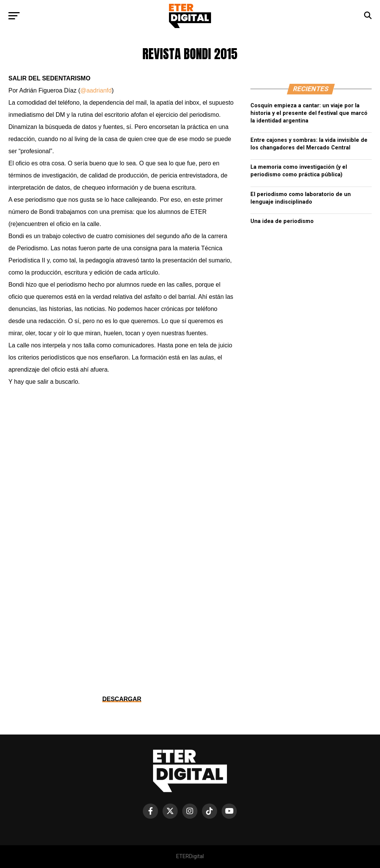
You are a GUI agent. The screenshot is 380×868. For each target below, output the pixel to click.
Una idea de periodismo (282, 221)
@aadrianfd (96, 90)
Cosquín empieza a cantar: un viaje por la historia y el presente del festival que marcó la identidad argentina (309, 113)
